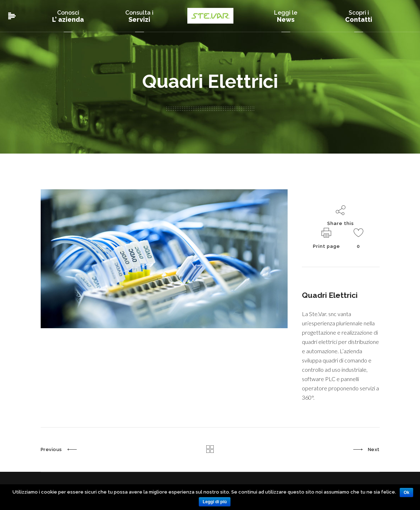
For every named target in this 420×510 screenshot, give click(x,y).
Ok (406, 492)
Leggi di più (215, 502)
